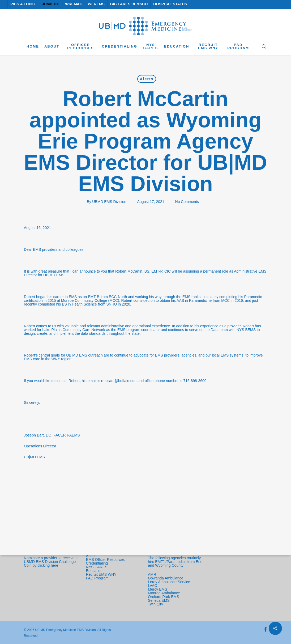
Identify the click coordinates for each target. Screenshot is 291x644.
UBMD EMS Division (109, 202)
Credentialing (97, 563)
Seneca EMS (159, 600)
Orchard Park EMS (163, 597)
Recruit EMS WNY (102, 574)
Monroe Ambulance (164, 593)
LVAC (153, 586)
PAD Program (97, 578)
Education (94, 571)
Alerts (147, 79)
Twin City (156, 604)
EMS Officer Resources (105, 560)
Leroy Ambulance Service (169, 582)
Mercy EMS (157, 589)
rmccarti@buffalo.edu (119, 381)
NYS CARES (97, 567)
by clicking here (46, 565)
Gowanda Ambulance (166, 578)
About (91, 556)
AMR (152, 574)
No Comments (187, 202)
